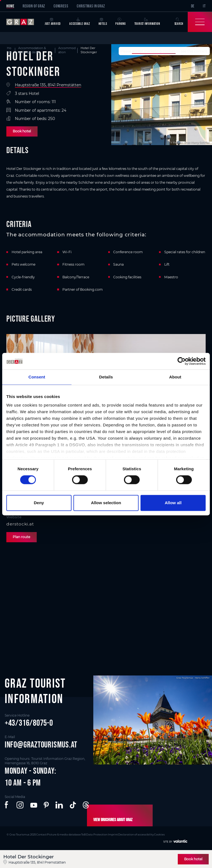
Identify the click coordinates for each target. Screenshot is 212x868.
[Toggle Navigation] (200, 22)
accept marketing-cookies (154, 51)
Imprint (109, 834)
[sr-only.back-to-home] (23, 22)
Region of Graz (34, 6)
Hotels (103, 22)
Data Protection (93, 834)
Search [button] (179, 22)
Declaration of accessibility (131, 834)
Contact (40, 834)
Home (10, 6)
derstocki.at (20, 524)
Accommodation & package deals (32, 50)
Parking (120, 22)
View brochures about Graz (112, 820)
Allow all (173, 503)
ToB (81, 834)
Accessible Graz (80, 22)
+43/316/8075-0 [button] (29, 723)
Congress (61, 6)
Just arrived (53, 22)
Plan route (21, 537)
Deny (39, 503)
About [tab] (175, 377)
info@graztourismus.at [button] (41, 744)
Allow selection (106, 503)
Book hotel (22, 131)
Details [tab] (106, 377)
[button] (7, 805)
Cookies (154, 834)
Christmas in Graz (91, 6)
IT (204, 6)
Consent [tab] (37, 377)
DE (193, 6)
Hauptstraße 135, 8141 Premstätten (48, 85)
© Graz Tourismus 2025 (21, 834)
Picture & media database (62, 834)
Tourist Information (147, 22)
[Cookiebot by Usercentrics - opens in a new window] (181, 361)
